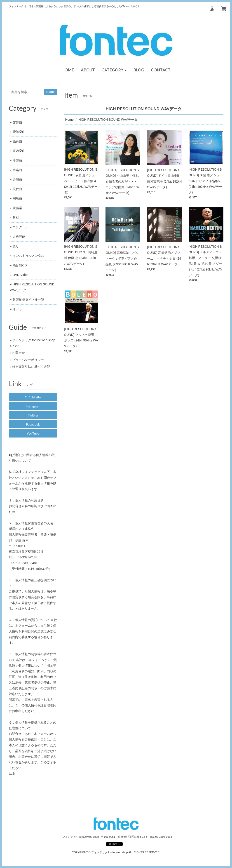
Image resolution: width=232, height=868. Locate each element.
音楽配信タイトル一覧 (28, 299)
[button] (114, 70)
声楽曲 (17, 170)
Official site (33, 397)
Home (69, 120)
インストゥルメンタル (28, 256)
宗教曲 (17, 198)
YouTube (33, 433)
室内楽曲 (19, 151)
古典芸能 (19, 237)
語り (16, 246)
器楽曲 (17, 160)
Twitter (33, 415)
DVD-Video (21, 275)
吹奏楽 (17, 208)
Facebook (33, 424)
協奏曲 (17, 141)
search (51, 92)
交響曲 (17, 122)
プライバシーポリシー (28, 360)
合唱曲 (17, 179)
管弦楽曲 (19, 132)
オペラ (17, 309)
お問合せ (19, 353)
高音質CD (20, 265)
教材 (16, 218)
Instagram (33, 406)
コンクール (21, 227)
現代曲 (17, 189)
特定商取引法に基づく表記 (31, 367)
